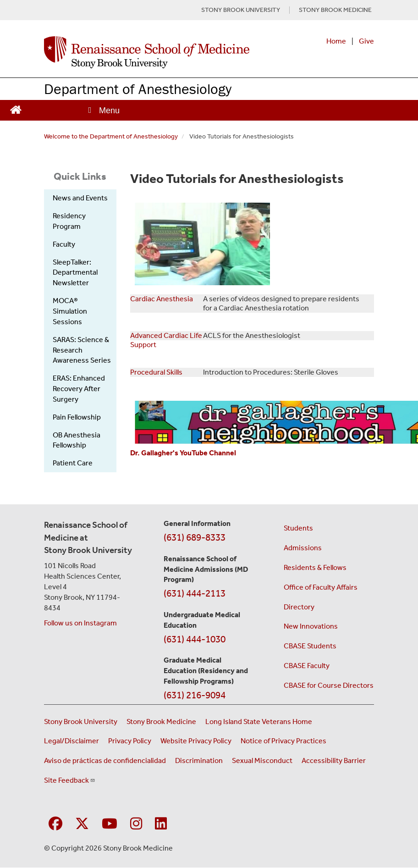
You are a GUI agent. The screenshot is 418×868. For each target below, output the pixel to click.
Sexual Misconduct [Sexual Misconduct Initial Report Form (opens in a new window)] (262, 760)
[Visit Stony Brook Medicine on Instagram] (136, 824)
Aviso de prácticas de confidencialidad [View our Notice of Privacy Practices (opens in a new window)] (105, 760)
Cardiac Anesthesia (162, 299)
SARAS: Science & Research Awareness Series (82, 350)
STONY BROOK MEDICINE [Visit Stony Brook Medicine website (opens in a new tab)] (335, 10)
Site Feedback (70, 780)
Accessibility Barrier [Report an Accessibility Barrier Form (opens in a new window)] (334, 760)
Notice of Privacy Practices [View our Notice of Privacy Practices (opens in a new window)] (283, 741)
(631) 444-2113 (195, 593)
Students (298, 528)
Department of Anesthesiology (138, 89)
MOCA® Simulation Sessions (70, 311)
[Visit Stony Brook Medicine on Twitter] (82, 824)
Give (366, 41)
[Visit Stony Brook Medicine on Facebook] (55, 824)
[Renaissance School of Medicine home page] (147, 52)
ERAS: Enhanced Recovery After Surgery (79, 389)
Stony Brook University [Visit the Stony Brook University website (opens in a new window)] (81, 721)
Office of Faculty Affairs (321, 587)
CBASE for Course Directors (329, 685)
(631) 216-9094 (195, 695)
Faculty (64, 244)
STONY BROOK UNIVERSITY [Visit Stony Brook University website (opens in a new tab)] (241, 10)
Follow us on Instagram (80, 623)
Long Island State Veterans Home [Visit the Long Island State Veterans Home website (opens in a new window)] (259, 721)
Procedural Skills (156, 372)
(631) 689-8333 (195, 537)
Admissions (303, 548)
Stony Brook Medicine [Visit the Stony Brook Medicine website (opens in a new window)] (161, 721)
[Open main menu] (103, 110)
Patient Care (73, 463)
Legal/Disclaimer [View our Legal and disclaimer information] (71, 741)
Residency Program (69, 221)
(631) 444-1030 (195, 639)
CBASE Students (310, 646)
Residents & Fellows (315, 567)
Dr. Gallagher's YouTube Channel (183, 453)
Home (336, 41)
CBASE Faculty (307, 666)
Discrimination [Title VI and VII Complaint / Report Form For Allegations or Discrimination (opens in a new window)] (199, 760)
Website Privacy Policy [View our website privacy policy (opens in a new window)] (196, 741)
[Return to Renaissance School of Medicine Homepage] (16, 108)
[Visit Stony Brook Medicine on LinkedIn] (161, 824)
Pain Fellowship (77, 417)
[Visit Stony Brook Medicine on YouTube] (110, 824)
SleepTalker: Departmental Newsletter (75, 273)
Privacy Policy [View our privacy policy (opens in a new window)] (130, 741)
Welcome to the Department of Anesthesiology (111, 136)
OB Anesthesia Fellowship (77, 440)
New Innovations (311, 626)
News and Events (80, 198)
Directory (299, 607)
